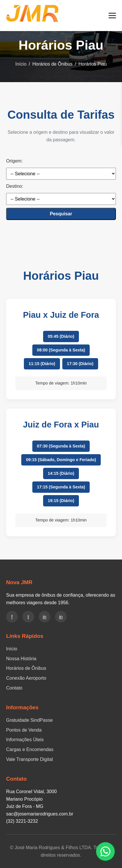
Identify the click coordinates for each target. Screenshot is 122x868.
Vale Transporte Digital (30, 759)
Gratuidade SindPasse (29, 720)
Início (21, 64)
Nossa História (21, 659)
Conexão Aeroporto (26, 678)
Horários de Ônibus (26, 668)
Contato (14, 688)
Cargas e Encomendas (30, 749)
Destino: (15, 186)
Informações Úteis (25, 740)
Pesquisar (61, 214)
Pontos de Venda (24, 730)
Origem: (14, 161)
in (45, 617)
